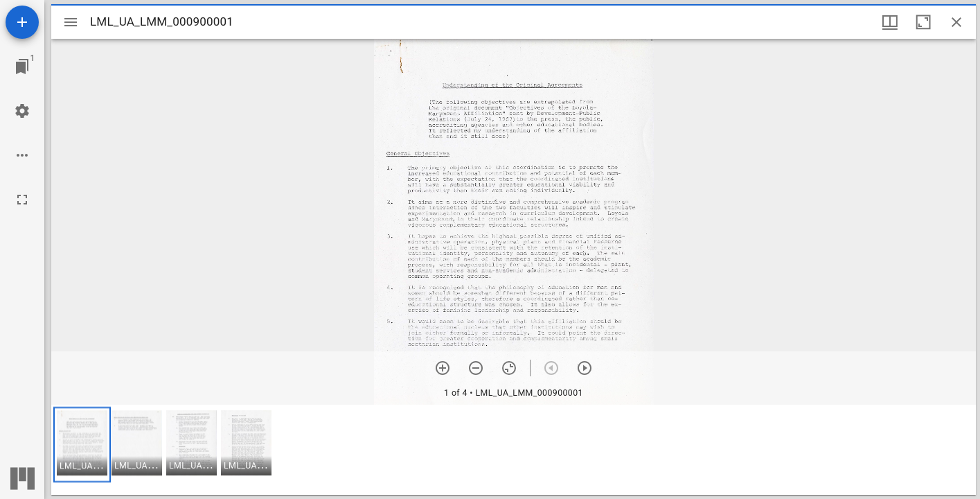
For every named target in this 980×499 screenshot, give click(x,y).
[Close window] (956, 22)
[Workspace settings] (22, 111)
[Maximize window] (923, 22)
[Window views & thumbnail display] (890, 22)
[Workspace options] (22, 155)
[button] (82, 445)
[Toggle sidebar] (71, 22)
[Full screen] (22, 200)
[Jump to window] (22, 67)
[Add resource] (22, 22)
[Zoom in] (443, 368)
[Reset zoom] (509, 368)
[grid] (514, 450)
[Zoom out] (476, 368)
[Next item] (585, 368)
